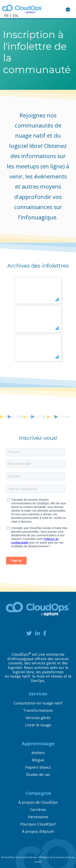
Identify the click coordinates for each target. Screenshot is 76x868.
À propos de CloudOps (38, 802)
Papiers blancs (38, 767)
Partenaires (38, 817)
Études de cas (38, 775)
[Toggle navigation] (68, 9)
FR (6, 16)
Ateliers (38, 753)
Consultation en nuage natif (38, 703)
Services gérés (38, 718)
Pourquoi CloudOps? (38, 824)
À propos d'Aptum (38, 831)
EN (16, 16)
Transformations (38, 710)
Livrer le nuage (38, 725)
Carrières (38, 810)
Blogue (38, 760)
